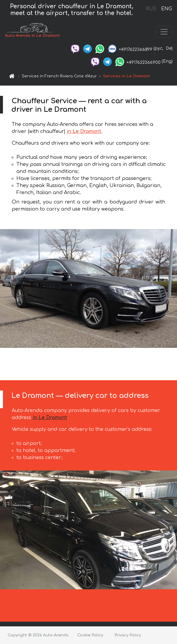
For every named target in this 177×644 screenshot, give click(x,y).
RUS (151, 9)
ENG (166, 9)
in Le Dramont (84, 131)
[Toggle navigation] (164, 32)
